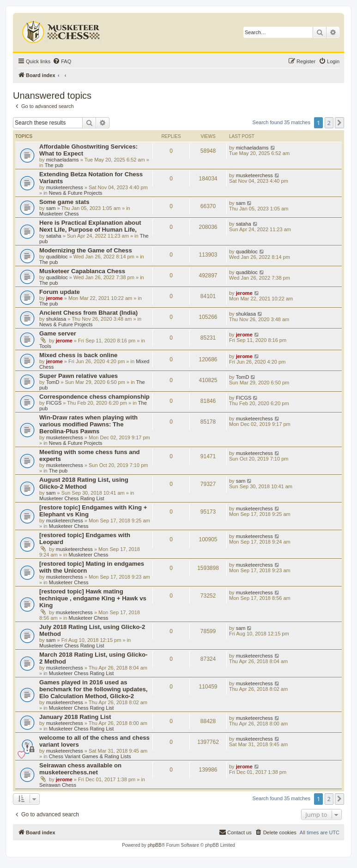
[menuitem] (62, 61)
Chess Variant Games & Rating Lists (90, 756)
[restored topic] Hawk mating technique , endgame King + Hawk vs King (93, 598)
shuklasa (56, 319)
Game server (58, 333)
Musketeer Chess (59, 214)
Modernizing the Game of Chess (86, 250)
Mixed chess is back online (78, 355)
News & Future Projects (76, 193)
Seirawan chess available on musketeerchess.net (80, 769)
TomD (53, 382)
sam (51, 208)
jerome (54, 298)
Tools (45, 346)
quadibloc (57, 257)
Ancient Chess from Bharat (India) (88, 313)
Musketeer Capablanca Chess (82, 271)
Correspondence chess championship (94, 397)
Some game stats (64, 202)
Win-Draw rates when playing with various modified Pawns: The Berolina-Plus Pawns (88, 424)
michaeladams (63, 160)
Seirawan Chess (58, 785)
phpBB (155, 845)
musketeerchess (65, 187)
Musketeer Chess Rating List (72, 498)
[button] (339, 123)
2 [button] (329, 123)
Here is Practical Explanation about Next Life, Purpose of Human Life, (90, 226)
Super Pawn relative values (79, 376)
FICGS (54, 403)
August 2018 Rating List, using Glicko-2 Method (84, 483)
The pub (54, 165)
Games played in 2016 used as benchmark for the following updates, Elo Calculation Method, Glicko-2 (93, 689)
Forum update (60, 292)
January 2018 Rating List (75, 717)
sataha (54, 236)
